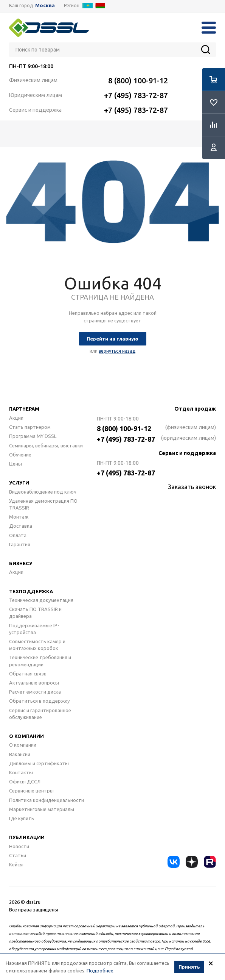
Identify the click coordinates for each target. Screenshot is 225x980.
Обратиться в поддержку (39, 701)
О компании (26, 736)
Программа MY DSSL (33, 436)
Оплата (18, 535)
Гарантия (20, 544)
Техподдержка (31, 591)
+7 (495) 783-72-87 (136, 95)
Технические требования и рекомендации (40, 661)
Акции (16, 418)
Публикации (27, 837)
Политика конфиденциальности (47, 800)
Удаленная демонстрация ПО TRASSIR (43, 504)
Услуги (19, 483)
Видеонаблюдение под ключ (43, 492)
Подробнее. (101, 971)
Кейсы (16, 864)
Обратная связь (28, 674)
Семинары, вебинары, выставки (46, 445)
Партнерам (24, 409)
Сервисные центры (31, 791)
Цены (16, 464)
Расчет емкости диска (35, 692)
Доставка (21, 526)
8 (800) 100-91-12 (138, 80)
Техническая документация (41, 600)
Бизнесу (21, 563)
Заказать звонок (192, 487)
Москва (45, 5)
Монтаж (19, 517)
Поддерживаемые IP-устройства (34, 629)
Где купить (22, 818)
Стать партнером (30, 427)
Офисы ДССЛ (25, 781)
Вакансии (20, 754)
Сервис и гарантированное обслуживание (40, 714)
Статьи (18, 855)
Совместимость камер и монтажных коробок (37, 645)
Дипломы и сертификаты (39, 763)
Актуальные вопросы (34, 683)
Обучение (20, 455)
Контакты (21, 772)
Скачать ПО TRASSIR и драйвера (35, 613)
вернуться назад (117, 351)
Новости (19, 846)
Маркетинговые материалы (42, 809)
